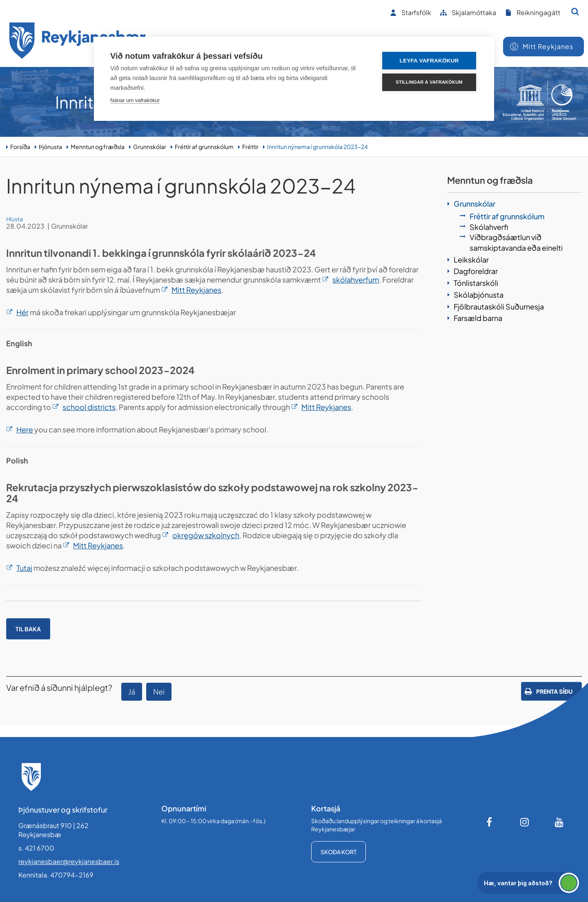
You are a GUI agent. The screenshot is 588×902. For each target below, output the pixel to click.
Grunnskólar (150, 147)
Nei (159, 692)
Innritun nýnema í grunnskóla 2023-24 (317, 147)
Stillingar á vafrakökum (429, 82)
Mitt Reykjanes (196, 290)
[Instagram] (525, 822)
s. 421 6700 (36, 848)
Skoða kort (339, 852)
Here (25, 429)
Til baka (28, 629)
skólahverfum (356, 280)
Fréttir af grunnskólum (204, 147)
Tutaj (24, 568)
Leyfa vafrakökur (429, 61)
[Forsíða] (78, 42)
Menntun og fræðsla (98, 147)
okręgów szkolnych (206, 535)
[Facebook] (490, 822)
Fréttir (250, 147)
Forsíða (20, 147)
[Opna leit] (575, 11)
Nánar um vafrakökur (135, 100)
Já (132, 692)
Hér (22, 312)
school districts (89, 407)
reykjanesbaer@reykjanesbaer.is (69, 861)
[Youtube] (559, 822)
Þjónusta (50, 147)
